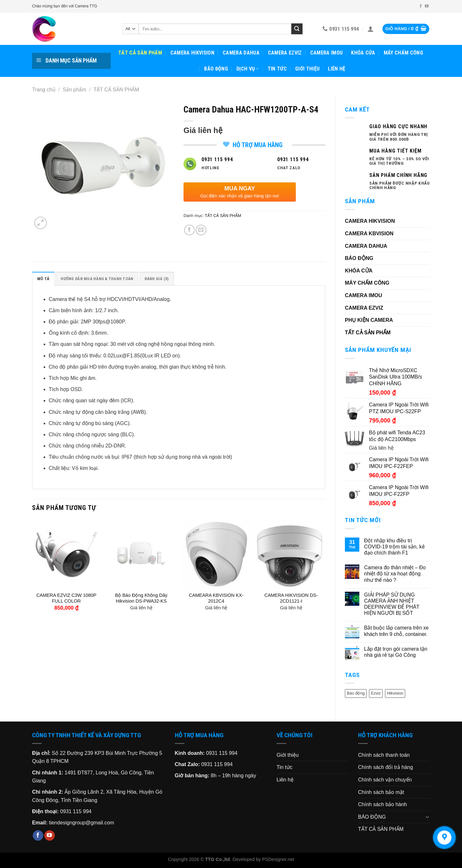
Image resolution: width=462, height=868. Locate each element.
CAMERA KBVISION (369, 234)
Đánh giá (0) (157, 279)
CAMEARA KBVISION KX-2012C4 (216, 598)
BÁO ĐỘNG (216, 69)
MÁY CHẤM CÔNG (403, 53)
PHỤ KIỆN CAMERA (369, 320)
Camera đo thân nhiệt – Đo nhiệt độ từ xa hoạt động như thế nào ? (395, 574)
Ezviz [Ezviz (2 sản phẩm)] (376, 693)
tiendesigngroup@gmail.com (81, 823)
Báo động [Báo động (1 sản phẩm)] (356, 693)
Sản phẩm (75, 90)
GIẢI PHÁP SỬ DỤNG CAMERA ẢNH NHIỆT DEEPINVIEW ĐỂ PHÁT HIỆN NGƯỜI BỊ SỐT (392, 604)
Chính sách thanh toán (384, 755)
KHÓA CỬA (363, 53)
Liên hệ (337, 69)
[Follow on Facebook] (421, 6)
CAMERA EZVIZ (285, 53)
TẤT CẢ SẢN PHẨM (140, 53)
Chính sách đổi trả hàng (385, 767)
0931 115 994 (76, 811)
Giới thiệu (307, 69)
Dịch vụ (248, 69)
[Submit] (297, 29)
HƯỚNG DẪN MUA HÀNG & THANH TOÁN (97, 279)
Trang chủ (44, 90)
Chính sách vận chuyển (385, 780)
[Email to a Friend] (201, 230)
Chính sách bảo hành (382, 804)
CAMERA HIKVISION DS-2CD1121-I (291, 598)
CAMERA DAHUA (241, 53)
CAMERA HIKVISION (192, 53)
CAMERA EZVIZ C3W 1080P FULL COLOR (66, 598)
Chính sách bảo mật (381, 792)
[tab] (43, 279)
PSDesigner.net (278, 859)
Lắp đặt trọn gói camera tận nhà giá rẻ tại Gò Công (396, 652)
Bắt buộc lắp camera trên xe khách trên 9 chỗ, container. (396, 631)
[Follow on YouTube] (427, 6)
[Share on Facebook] (189, 230)
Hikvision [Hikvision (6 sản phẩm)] (395, 693)
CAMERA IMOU (327, 53)
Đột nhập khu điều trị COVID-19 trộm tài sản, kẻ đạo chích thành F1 (394, 547)
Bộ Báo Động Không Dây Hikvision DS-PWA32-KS (141, 598)
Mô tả (43, 279)
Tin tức (277, 69)
